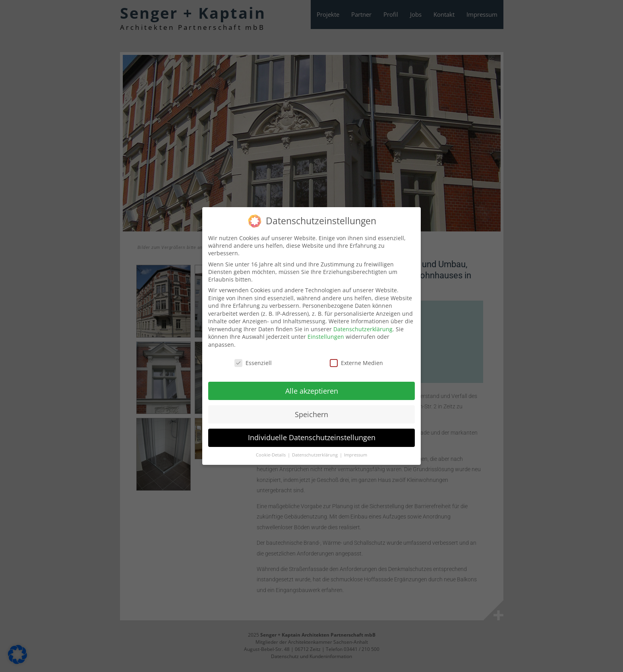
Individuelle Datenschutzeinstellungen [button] (312, 434)
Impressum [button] (356, 452)
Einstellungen (326, 333)
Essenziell (253, 359)
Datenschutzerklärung (363, 325)
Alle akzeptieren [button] (312, 387)
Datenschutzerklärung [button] (315, 452)
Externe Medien (356, 359)
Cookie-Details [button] (271, 452)
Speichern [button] (311, 411)
